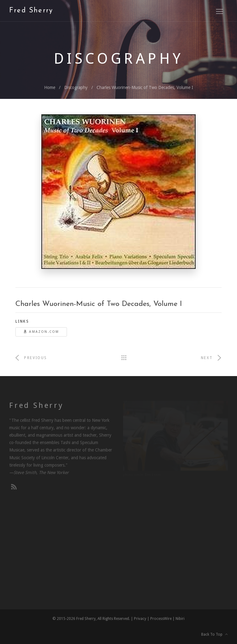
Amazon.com (41, 332)
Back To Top (214, 634)
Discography (76, 87)
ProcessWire (161, 619)
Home (50, 87)
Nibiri (180, 619)
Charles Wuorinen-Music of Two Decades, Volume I (145, 87)
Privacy (140, 619)
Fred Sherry (31, 11)
